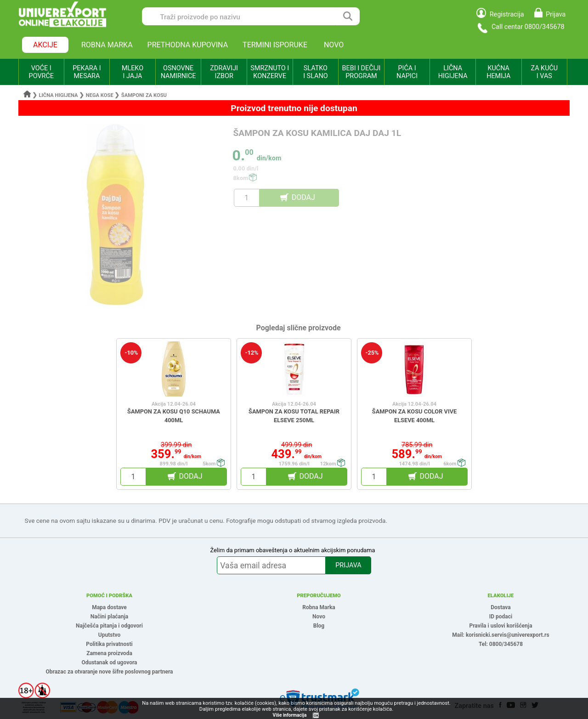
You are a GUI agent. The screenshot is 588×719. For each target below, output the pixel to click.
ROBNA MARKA (107, 45)
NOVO (334, 45)
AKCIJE (45, 45)
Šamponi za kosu (144, 95)
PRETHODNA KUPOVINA (188, 45)
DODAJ (303, 197)
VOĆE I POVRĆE (41, 72)
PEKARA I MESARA (87, 72)
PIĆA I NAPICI (407, 72)
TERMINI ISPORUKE (275, 45)
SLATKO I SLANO (315, 72)
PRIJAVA (348, 565)
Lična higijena (59, 95)
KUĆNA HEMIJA (498, 72)
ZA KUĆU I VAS (544, 72)
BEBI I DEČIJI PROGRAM (362, 72)
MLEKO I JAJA (133, 72)
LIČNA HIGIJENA (453, 72)
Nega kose (100, 95)
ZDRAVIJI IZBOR (224, 72)
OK (316, 716)
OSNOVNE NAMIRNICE (178, 72)
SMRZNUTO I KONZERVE (270, 72)
